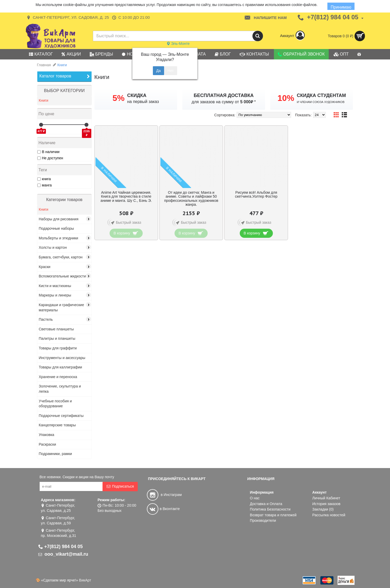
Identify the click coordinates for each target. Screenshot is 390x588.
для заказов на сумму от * (224, 102)
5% (118, 98)
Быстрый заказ (125, 223)
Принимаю (341, 7)
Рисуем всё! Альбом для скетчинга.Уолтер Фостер (256, 194)
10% (286, 98)
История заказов (326, 504)
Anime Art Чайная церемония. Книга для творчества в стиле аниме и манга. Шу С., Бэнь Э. (126, 196)
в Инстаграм (164, 495)
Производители (263, 520)
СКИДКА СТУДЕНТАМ (321, 95)
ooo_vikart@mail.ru (63, 554)
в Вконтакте (163, 509)
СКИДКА (137, 95)
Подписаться (120, 486)
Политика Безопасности (270, 509)
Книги (62, 65)
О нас (255, 498)
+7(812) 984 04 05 (61, 547)
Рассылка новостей (329, 515)
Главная (44, 65)
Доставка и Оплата (266, 504)
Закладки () (323, 509)
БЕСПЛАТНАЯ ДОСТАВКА (224, 95)
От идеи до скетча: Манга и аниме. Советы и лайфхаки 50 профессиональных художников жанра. (191, 198)
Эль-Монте (178, 44)
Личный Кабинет (326, 498)
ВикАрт (85, 580)
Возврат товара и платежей (273, 515)
